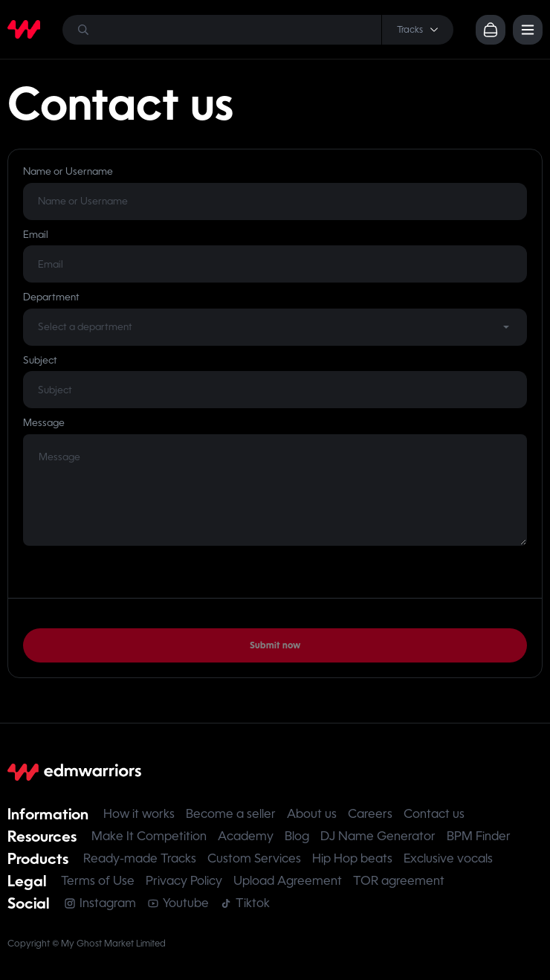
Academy (246, 836)
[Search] (258, 30)
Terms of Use (98, 881)
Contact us (434, 814)
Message (44, 423)
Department (51, 297)
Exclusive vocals (448, 858)
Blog (297, 836)
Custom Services (254, 858)
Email (36, 235)
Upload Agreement (288, 881)
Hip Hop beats (352, 858)
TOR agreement (399, 881)
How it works (139, 814)
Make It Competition (149, 836)
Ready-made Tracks (140, 858)
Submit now (275, 645)
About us (312, 814)
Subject (40, 360)
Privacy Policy (184, 881)
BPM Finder (479, 836)
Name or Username (68, 171)
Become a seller (231, 814)
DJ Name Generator (378, 836)
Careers (370, 814)
